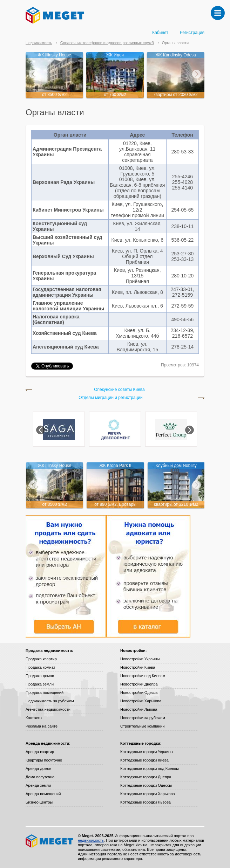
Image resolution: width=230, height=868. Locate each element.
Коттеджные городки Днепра (146, 777)
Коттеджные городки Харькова (148, 794)
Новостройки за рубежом (143, 718)
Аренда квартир (40, 752)
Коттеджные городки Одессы (146, 785)
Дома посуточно (40, 777)
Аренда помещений (43, 794)
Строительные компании (142, 726)
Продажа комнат (40, 667)
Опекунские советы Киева (119, 390)
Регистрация (192, 33)
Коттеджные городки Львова (146, 802)
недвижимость (91, 840)
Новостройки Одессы (139, 693)
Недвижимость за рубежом (50, 701)
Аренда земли (38, 785)
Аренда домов (38, 769)
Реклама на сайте (42, 726)
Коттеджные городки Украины (147, 752)
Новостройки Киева (138, 667)
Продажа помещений (45, 693)
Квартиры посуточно (44, 760)
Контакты (34, 718)
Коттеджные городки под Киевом (150, 769)
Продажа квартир (41, 659)
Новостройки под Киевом (143, 676)
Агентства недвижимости (48, 709)
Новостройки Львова (139, 709)
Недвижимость (39, 43)
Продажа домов (40, 676)
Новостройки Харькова (141, 701)
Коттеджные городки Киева (144, 760)
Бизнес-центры (39, 802)
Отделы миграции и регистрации (111, 398)
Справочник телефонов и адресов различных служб (107, 43)
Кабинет (160, 33)
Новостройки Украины (140, 659)
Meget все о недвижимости (50, 841)
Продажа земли (40, 684)
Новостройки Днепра (139, 684)
